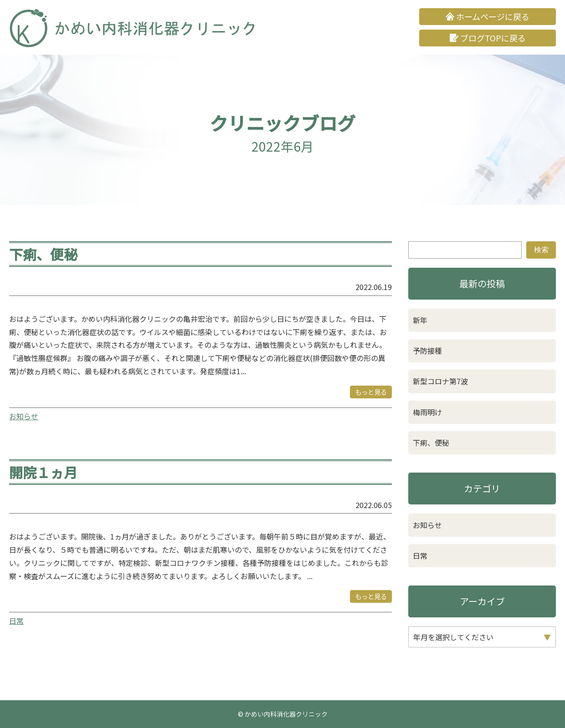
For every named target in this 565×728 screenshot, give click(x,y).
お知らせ (24, 416)
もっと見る (371, 392)
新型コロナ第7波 (440, 381)
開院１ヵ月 (43, 472)
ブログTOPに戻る (493, 38)
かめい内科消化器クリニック (286, 714)
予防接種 (427, 351)
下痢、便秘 (43, 254)
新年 (424, 320)
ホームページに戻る (493, 16)
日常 (16, 621)
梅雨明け (427, 412)
